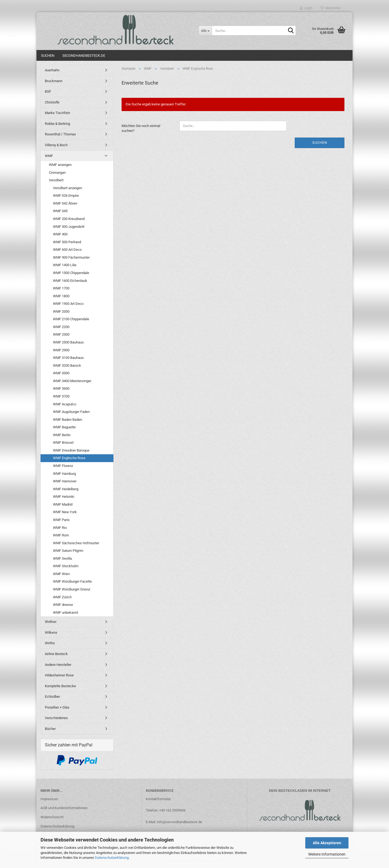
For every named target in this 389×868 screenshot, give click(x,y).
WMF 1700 (61, 288)
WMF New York (65, 512)
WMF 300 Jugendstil (69, 227)
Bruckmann (54, 81)
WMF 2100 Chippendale (71, 319)
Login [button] (306, 8)
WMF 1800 (61, 296)
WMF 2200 (61, 327)
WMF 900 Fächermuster (71, 257)
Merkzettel (331, 8)
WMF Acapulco (65, 404)
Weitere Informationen (327, 854)
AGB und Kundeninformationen (64, 808)
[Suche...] (205, 31)
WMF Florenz (63, 466)
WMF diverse (63, 605)
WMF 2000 (61, 311)
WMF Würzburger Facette (72, 581)
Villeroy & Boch (56, 145)
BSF (48, 91)
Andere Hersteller (58, 665)
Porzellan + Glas (57, 707)
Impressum (49, 799)
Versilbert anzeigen (68, 188)
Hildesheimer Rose (59, 675)
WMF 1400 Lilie (65, 265)
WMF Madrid (63, 504)
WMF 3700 (61, 396)
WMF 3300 (61, 373)
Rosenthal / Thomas (60, 134)
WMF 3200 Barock (67, 365)
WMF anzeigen (60, 165)
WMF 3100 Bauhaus (68, 358)
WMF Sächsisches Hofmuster (76, 543)
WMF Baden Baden (68, 420)
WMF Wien (61, 574)
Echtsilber (52, 697)
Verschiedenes (56, 718)
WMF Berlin (62, 435)
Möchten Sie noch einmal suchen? (141, 128)
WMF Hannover (65, 481)
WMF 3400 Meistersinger (72, 381)
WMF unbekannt (66, 612)
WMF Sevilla (62, 558)
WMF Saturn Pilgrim (68, 551)
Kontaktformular (158, 799)
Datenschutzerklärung (112, 858)
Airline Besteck (56, 654)
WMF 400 (60, 234)
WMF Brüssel (63, 443)
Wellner (51, 622)
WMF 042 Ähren (65, 203)
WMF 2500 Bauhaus (68, 342)
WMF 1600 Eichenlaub (70, 281)
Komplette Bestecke (60, 686)
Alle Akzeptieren (327, 843)
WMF (49, 156)
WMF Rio (60, 528)
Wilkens (51, 632)
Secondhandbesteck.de (84, 56)
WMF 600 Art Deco (67, 250)
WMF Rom (61, 535)
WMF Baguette (64, 427)
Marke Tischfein (57, 113)
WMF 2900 (61, 350)
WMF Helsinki (64, 497)
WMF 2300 (61, 334)
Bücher (50, 729)
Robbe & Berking (57, 124)
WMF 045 (60, 211)
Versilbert (56, 180)
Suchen (48, 56)
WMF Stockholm (66, 566)
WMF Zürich (62, 597)
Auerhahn (52, 70)
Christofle (52, 102)
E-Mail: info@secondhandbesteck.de (174, 822)
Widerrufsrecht (52, 817)
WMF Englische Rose (69, 458)
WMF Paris (61, 520)
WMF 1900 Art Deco (68, 304)
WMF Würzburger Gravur (72, 589)
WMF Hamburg (64, 474)
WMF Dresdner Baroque (71, 450)
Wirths (50, 643)
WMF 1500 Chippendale (71, 273)
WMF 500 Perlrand (67, 242)
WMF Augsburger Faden (71, 412)
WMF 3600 (61, 388)
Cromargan (57, 173)
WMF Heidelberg (66, 489)
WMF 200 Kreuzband (69, 219)
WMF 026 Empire (66, 196)
